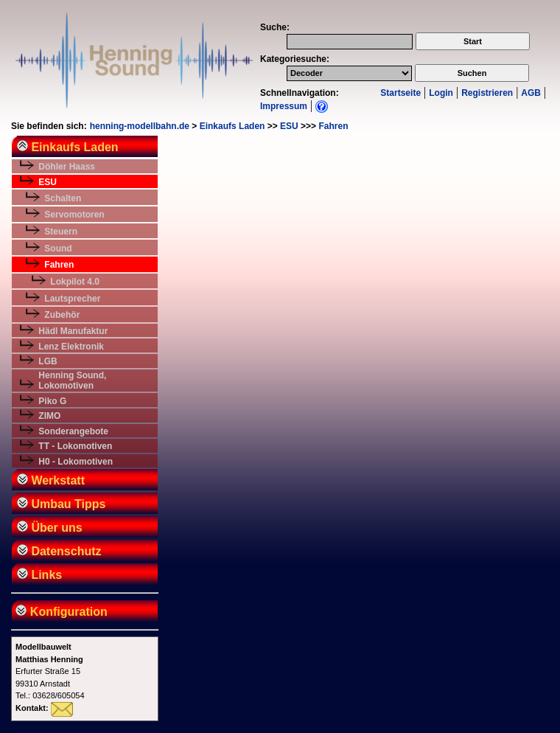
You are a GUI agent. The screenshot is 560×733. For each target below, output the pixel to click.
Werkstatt (51, 480)
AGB (531, 93)
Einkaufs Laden (232, 126)
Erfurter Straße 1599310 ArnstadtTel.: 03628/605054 (50, 671)
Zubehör (62, 315)
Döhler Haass (67, 167)
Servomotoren (74, 215)
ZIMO (49, 416)
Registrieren (487, 93)
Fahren (333, 126)
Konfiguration (60, 612)
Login (441, 93)
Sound (58, 249)
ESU (289, 126)
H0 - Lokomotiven (76, 462)
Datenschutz (59, 551)
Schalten (63, 198)
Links (39, 575)
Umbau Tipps (62, 504)
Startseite (400, 93)
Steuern (61, 232)
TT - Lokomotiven (75, 446)
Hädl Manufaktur (73, 331)
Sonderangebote (73, 431)
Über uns (50, 528)
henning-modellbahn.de (140, 126)
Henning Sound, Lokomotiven (72, 381)
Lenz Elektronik (71, 347)
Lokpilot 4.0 (75, 282)
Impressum (284, 106)
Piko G (52, 401)
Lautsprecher (72, 299)
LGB (48, 361)
